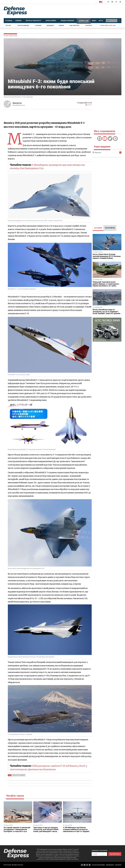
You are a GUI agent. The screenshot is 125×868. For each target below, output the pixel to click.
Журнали (38, 25)
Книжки (61, 25)
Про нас (8, 25)
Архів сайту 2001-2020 (108, 25)
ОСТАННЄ (98, 228)
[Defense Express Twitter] (116, 2)
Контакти (89, 25)
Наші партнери (74, 25)
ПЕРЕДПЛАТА (110, 865)
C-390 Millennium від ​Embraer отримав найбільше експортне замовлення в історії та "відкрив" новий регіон (76, 830)
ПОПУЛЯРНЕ (110, 228)
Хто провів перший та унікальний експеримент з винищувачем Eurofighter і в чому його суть (17, 829)
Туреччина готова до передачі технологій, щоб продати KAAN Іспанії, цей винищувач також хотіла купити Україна (46, 830)
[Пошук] (120, 21)
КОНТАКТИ (118, 865)
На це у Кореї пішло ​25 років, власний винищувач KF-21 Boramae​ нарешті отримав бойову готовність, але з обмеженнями (107, 257)
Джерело (17, 103)
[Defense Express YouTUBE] (112, 2)
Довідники (50, 25)
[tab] (98, 228)
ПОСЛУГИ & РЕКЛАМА (98, 865)
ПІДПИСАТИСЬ (115, 854)
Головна (6, 36)
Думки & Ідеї (13, 36)
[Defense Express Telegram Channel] (120, 2)
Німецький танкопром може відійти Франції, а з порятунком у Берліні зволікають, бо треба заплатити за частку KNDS (106, 285)
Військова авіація (19, 775)
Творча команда (23, 25)
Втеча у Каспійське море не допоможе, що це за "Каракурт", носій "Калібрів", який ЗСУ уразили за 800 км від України (106, 312)
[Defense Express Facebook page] (108, 2)
